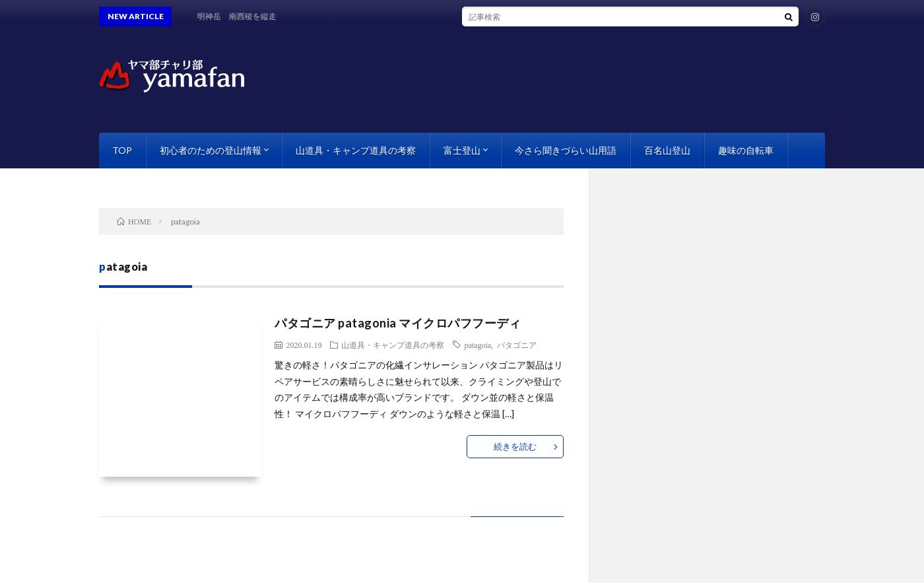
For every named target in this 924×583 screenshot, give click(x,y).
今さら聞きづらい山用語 (566, 150)
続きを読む (515, 446)
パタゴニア (517, 345)
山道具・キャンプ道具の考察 (356, 150)
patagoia (478, 345)
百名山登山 (667, 150)
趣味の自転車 (746, 150)
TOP (122, 150)
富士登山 (462, 150)
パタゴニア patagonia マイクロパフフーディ (398, 323)
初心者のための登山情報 (211, 150)
